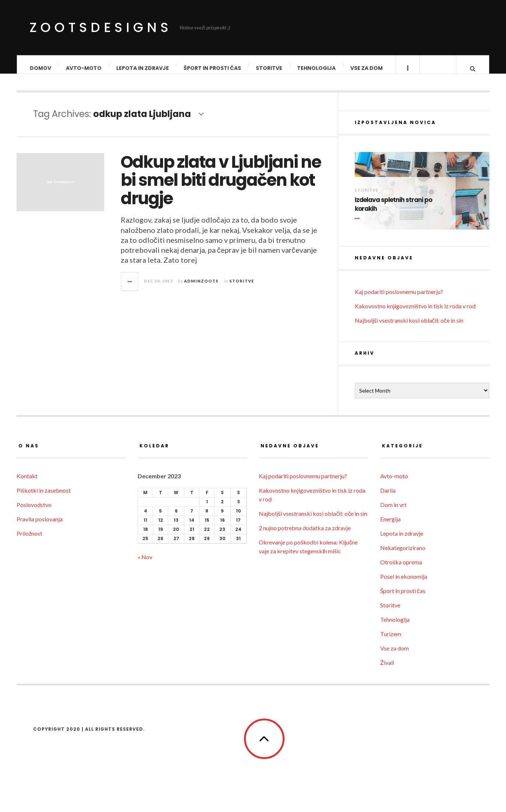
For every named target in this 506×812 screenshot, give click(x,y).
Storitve (269, 68)
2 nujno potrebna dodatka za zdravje (305, 535)
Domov (40, 68)
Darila (388, 497)
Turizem (391, 641)
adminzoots (201, 288)
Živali (387, 669)
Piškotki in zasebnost (44, 497)
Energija (390, 526)
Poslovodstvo (34, 512)
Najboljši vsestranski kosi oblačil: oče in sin (409, 327)
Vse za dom (367, 68)
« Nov (145, 564)
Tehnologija (316, 68)
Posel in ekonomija (404, 583)
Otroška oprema (401, 569)
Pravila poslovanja (40, 526)
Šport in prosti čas (212, 68)
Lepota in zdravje (143, 68)
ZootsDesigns (101, 27)
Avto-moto (84, 68)
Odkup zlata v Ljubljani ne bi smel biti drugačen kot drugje (221, 187)
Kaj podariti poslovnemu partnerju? (399, 299)
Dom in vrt (393, 512)
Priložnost (29, 540)
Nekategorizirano (403, 555)
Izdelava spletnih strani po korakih (393, 211)
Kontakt (27, 483)
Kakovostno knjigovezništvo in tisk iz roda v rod (415, 313)
